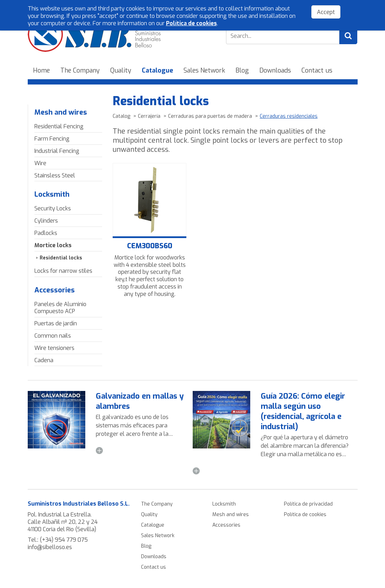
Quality (121, 70)
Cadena (44, 360)
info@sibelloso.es (50, 547)
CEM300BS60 (150, 246)
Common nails (53, 336)
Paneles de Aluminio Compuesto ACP (60, 308)
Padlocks (46, 233)
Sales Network (204, 70)
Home (41, 70)
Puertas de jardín (56, 323)
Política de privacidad (308, 504)
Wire (40, 163)
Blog (242, 70)
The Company (80, 70)
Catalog (121, 116)
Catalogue (157, 70)
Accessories (55, 290)
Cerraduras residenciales (289, 116)
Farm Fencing (52, 139)
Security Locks (53, 208)
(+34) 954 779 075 (64, 540)
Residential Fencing (59, 126)
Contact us (317, 70)
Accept (326, 12)
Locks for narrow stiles (63, 271)
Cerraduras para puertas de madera (210, 116)
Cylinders (46, 221)
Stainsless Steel (55, 175)
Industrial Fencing (57, 151)
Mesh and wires (61, 112)
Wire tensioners (54, 348)
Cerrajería (149, 116)
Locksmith (52, 194)
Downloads (275, 70)
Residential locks (61, 258)
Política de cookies (305, 515)
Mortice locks (53, 245)
